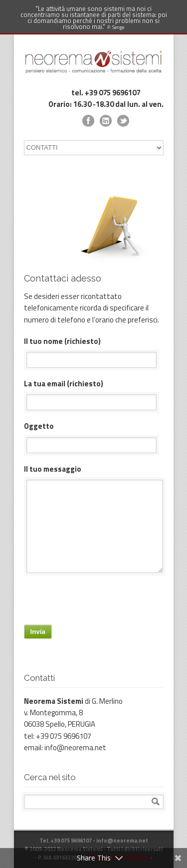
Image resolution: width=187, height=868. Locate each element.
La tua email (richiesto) (94, 394)
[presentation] (100, 602)
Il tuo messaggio (94, 518)
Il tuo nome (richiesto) (94, 352)
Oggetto (94, 436)
